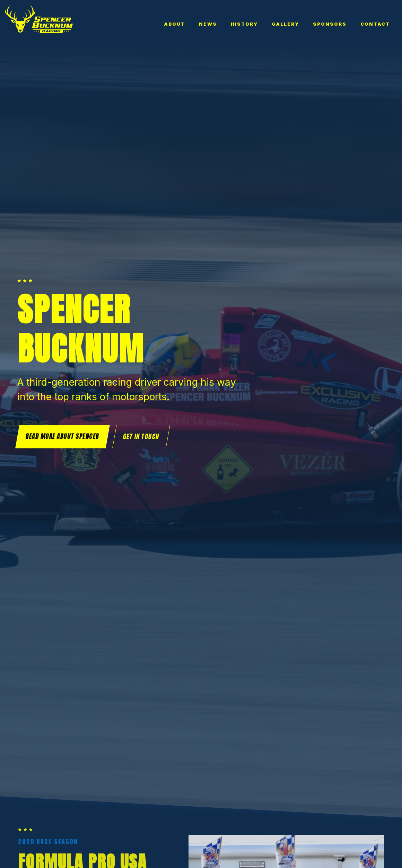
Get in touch (141, 436)
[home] (39, 19)
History (244, 24)
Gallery (285, 24)
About (174, 24)
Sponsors (330, 24)
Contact (375, 24)
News (208, 24)
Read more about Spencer (62, 436)
